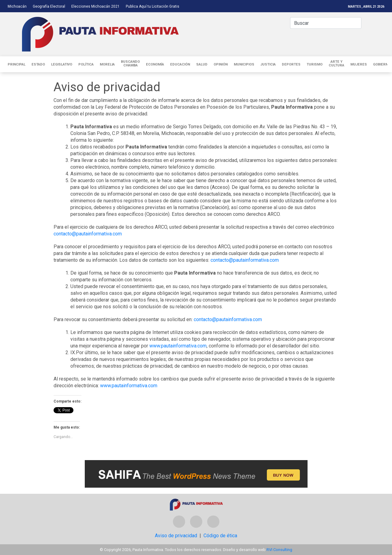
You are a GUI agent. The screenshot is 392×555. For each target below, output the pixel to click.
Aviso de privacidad (176, 536)
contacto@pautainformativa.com (88, 234)
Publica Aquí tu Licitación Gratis (153, 6)
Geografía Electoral (49, 6)
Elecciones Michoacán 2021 (95, 6)
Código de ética (220, 536)
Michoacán (17, 6)
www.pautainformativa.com (178, 346)
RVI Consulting (279, 550)
